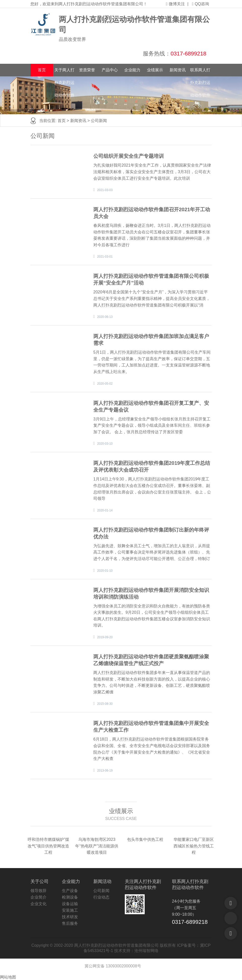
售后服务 (70, 923)
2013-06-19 (105, 771)
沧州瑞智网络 (146, 951)
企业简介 (38, 897)
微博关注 (175, 4)
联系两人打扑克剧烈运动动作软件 (200, 72)
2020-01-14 (105, 510)
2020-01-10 (105, 571)
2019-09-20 (105, 637)
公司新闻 (99, 121)
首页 (42, 70)
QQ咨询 (200, 4)
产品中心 (110, 70)
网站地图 (8, 977)
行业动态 (101, 897)
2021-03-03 (105, 190)
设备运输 (70, 904)
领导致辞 (38, 891)
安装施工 (70, 910)
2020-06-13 (105, 317)
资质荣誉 (87, 70)
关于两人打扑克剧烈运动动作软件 (64, 72)
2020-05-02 (105, 384)
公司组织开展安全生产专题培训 (129, 156)
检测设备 (70, 897)
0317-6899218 (188, 54)
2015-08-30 (105, 704)
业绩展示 (155, 70)
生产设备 (70, 891)
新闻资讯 (178, 70)
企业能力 (132, 70)
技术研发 (70, 917)
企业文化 (38, 904)
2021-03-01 (105, 257)
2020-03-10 (105, 444)
